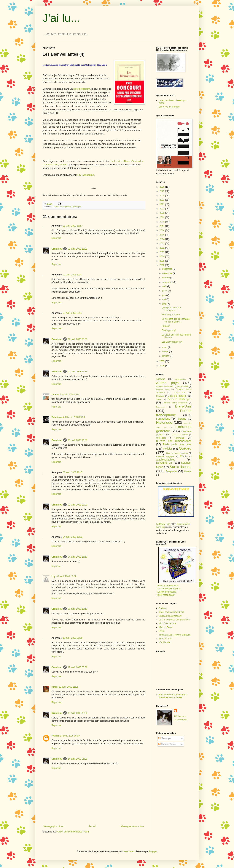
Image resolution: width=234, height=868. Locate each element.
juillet (165, 291)
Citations (160, 396)
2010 (162, 256)
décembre (167, 269)
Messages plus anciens (132, 826)
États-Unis (183, 406)
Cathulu (163, 608)
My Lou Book (165, 627)
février (166, 352)
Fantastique (163, 419)
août (165, 286)
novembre (167, 273)
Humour (166, 326)
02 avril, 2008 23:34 (78, 372)
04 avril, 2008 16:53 (78, 557)
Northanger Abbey (171, 315)
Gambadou (137, 161)
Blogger (153, 851)
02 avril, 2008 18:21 (78, 249)
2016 (162, 230)
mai (164, 299)
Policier (168, 449)
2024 (162, 196)
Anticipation (181, 379)
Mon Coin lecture (167, 623)
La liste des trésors (167, 592)
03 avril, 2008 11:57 (78, 440)
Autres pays (167, 383)
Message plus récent (54, 826)
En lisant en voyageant (170, 616)
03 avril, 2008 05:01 (70, 394)
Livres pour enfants (180, 435)
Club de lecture (177, 396)
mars (165, 347)
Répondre (56, 238)
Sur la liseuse (181, 467)
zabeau (55, 394)
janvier (166, 356)
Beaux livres (182, 386)
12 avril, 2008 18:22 (78, 713)
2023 (162, 200)
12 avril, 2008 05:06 (78, 667)
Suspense (171, 471)
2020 (162, 213)
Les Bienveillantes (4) (172, 342)
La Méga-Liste (163, 524)
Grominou (57, 249)
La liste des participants (169, 589)
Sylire (162, 631)
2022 (162, 204)
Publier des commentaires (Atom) (73, 832)
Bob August (58, 417)
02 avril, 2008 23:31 (78, 339)
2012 (162, 248)
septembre (168, 282)
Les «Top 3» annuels (169, 107)
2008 (162, 265)
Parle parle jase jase (177, 444)
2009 (162, 261)
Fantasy (182, 419)
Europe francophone (62, 207)
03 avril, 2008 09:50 (75, 417)
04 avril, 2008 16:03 (73, 537)
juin (164, 295)
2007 (162, 361)
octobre (166, 278)
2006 (162, 366)
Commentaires (167, 744)
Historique (76, 207)
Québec (185, 448)
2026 (162, 187)
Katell (55, 687)
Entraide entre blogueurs (175, 403)
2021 (162, 209)
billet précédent (82, 89)
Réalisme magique (165, 456)
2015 (162, 235)
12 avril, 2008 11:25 (68, 687)
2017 (162, 226)
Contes (159, 399)
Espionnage (161, 407)
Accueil (92, 826)
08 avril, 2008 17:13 (78, 609)
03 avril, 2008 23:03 (78, 505)
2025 (162, 191)
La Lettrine (117, 161)
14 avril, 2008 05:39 (78, 759)
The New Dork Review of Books (175, 635)
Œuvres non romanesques (174, 441)
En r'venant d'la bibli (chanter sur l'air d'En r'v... (176, 320)
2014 (162, 239)
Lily (79, 175)
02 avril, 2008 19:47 (73, 275)
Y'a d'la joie (165, 642)
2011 (162, 252)
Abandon (161, 379)
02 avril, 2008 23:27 (73, 313)
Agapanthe (88, 175)
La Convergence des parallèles (174, 620)
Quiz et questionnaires (177, 453)
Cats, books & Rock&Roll (171, 612)
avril (164, 304)
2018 (162, 222)
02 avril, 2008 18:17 (73, 226)
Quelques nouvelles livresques (171, 309)
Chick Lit (179, 393)
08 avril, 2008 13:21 (66, 576)
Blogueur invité (163, 390)
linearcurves (129, 851)
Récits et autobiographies (174, 458)
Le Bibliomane (50, 165)
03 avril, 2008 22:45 (73, 472)
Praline (64, 165)
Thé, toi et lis (165, 639)
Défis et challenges (179, 399)
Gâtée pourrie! (169, 330)
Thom (127, 161)
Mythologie (161, 438)
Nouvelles (179, 438)
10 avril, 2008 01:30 (73, 638)
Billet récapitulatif (166, 595)
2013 (162, 243)
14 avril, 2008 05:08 (70, 736)
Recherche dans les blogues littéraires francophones (173, 696)
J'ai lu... (61, 18)
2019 (162, 217)
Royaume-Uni (164, 463)
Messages (165, 738)
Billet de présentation (168, 586)
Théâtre (188, 471)
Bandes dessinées (165, 386)
